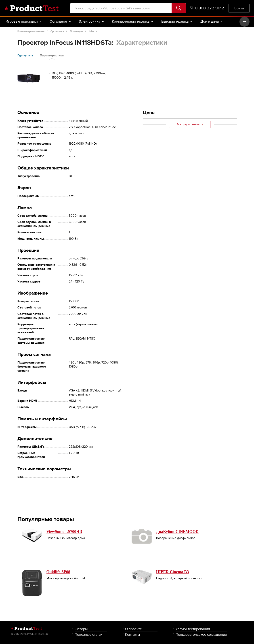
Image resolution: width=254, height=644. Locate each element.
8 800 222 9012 (207, 8)
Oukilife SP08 (58, 572)
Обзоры (81, 629)
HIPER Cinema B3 (173, 572)
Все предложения (190, 124)
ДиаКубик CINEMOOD (177, 532)
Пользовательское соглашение (201, 634)
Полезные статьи (88, 634)
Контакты (132, 634)
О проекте (133, 629)
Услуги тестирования (193, 629)
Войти (239, 8)
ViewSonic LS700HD (64, 532)
